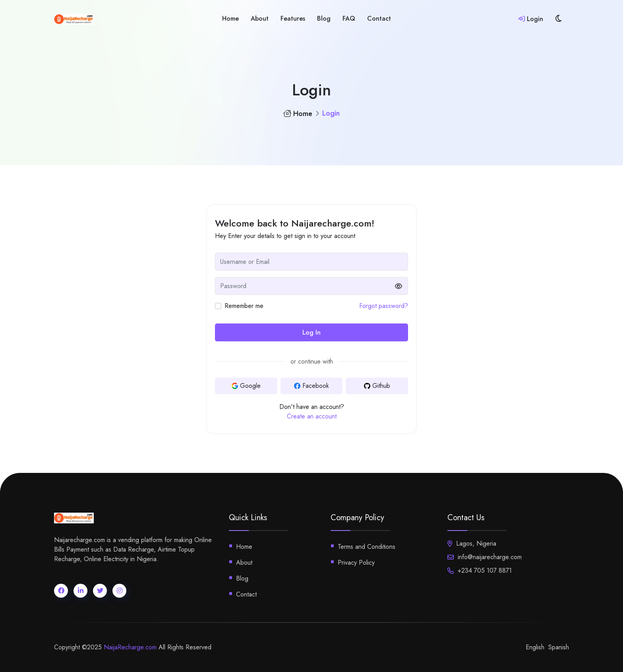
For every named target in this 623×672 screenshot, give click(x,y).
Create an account (312, 416)
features (293, 18)
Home (298, 114)
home (230, 18)
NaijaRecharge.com (130, 647)
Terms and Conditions (367, 547)
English (535, 647)
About (260, 18)
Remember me (244, 306)
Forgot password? (384, 306)
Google (246, 386)
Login (531, 19)
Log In (311, 332)
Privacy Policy (356, 563)
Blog (242, 578)
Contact (379, 18)
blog (324, 18)
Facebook (311, 386)
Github (377, 386)
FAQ (349, 18)
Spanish (559, 647)
